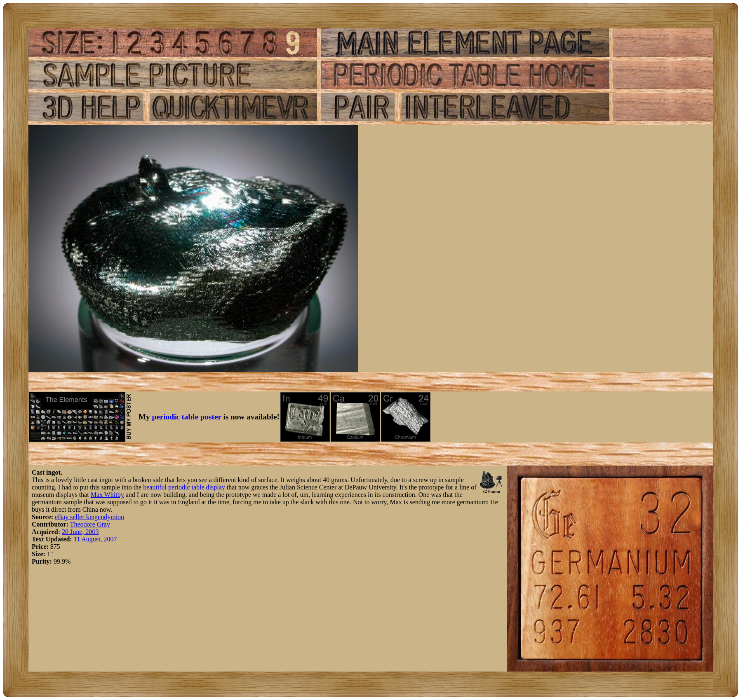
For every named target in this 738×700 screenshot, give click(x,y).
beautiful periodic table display (184, 487)
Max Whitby (107, 495)
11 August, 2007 (95, 539)
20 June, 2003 (80, 532)
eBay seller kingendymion (89, 517)
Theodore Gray (90, 524)
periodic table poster (187, 417)
